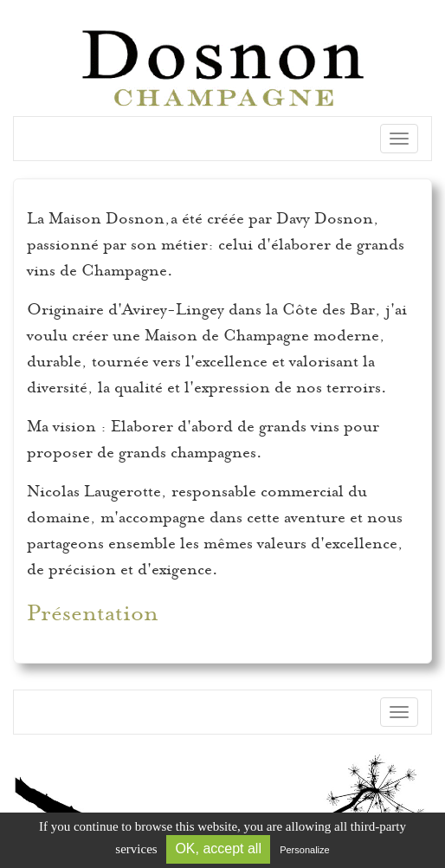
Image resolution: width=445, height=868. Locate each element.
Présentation (93, 613)
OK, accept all (218, 849)
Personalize (304, 850)
